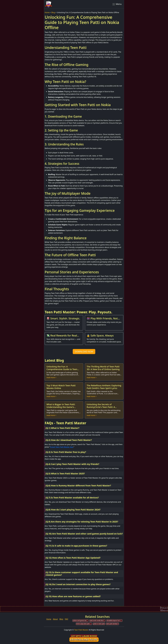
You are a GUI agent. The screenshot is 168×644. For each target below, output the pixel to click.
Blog (53, 12)
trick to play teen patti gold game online (84, 624)
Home (47, 12)
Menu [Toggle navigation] (117, 4)
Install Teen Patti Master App (62, 447)
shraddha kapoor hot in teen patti (115, 621)
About (55, 619)
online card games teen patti (81, 621)
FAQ (66, 619)
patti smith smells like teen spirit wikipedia (98, 621)
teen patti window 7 (112, 624)
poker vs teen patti (99, 624)
